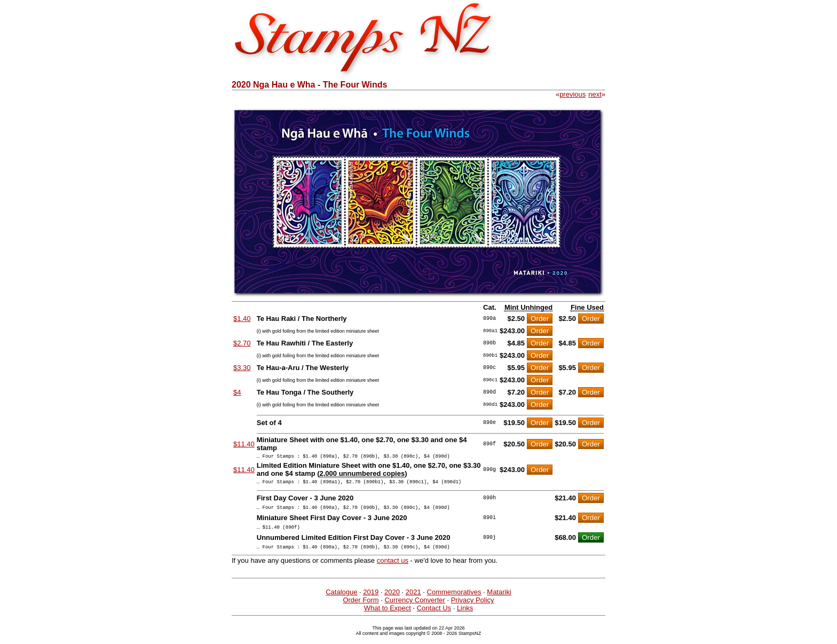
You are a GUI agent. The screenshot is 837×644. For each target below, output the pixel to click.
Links (465, 616)
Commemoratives (454, 600)
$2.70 (242, 343)
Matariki (499, 600)
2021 (413, 600)
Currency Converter (414, 608)
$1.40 (242, 319)
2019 (371, 600)
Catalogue (341, 600)
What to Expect (388, 616)
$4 (237, 392)
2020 (392, 600)
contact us (393, 568)
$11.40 (244, 444)
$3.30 (242, 368)
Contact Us (434, 616)
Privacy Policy (473, 608)
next (595, 94)
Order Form (361, 608)
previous (573, 94)
